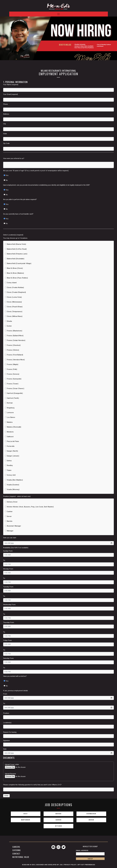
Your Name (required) (11, 85)
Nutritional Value (21, 857)
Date (5, 749)
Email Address (82, 851)
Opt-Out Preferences (86, 865)
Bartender (26, 821)
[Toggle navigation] (59, 13)
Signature (6, 741)
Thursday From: (9, 622)
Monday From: (8, 569)
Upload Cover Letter (12, 764)
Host (26, 814)
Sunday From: (8, 551)
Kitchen (58, 827)
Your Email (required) (11, 94)
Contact (16, 854)
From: (5, 694)
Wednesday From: (9, 605)
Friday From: (8, 640)
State (5, 134)
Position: (6, 713)
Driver (91, 821)
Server (58, 821)
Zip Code (6, 143)
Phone (5, 104)
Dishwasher (91, 814)
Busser (58, 814)
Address (6, 114)
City (5, 124)
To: (4, 560)
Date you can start (10, 538)
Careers (16, 847)
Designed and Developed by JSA (49, 865)
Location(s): (7, 723)
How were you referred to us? (14, 158)
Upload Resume (10, 774)
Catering (16, 850)
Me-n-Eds (31, 865)
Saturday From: (9, 658)
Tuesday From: (8, 587)
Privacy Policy (70, 865)
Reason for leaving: (10, 732)
